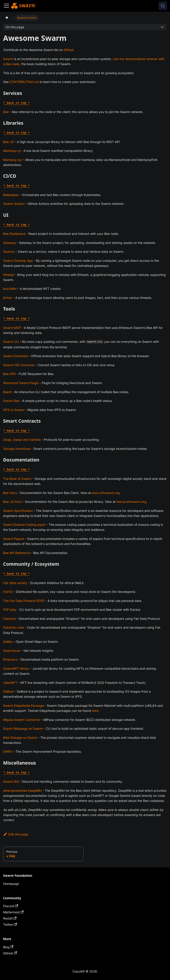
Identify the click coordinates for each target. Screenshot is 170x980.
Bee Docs (10, 493)
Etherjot (9, 275)
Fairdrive (9, 619)
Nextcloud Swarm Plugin (21, 383)
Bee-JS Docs (13, 502)
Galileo (8, 642)
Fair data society (15, 583)
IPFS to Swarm (14, 410)
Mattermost (13, 912)
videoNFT (10, 683)
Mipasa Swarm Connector (22, 720)
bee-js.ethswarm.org (131, 502)
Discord (11, 906)
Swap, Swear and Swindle (22, 440)
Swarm (8, 59)
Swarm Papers (14, 539)
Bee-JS (8, 142)
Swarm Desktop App (18, 261)
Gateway (10, 243)
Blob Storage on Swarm (20, 738)
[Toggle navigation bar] (6, 6)
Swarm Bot (11, 781)
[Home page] (7, 18)
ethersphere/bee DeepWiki (22, 791)
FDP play (10, 610)
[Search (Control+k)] (163, 6)
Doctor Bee (11, 401)
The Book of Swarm (17, 479)
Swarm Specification (18, 511)
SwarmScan (12, 651)
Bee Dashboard (14, 234)
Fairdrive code (14, 627)
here (95, 711)
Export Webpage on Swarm (23, 728)
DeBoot (8, 691)
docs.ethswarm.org (106, 493)
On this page (15, 27)
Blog (8, 947)
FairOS (8, 592)
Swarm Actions (14, 204)
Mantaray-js (12, 151)
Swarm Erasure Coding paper (24, 525)
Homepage (11, 884)
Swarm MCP (12, 328)
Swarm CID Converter (19, 365)
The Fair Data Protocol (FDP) (24, 601)
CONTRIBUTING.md (24, 82)
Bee (6, 112)
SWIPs (8, 751)
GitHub (68, 50)
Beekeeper (11, 195)
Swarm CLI (11, 342)
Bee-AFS (9, 374)
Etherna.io (10, 659)
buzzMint (10, 289)
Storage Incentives (17, 449)
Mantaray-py (13, 160)
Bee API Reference (17, 553)
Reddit (10, 918)
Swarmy (9, 252)
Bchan (8, 298)
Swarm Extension (15, 356)
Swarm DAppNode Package (23, 706)
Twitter (10, 924)
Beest (7, 392)
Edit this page (16, 834)
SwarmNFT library (16, 668)
